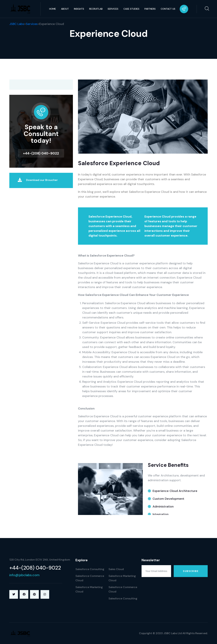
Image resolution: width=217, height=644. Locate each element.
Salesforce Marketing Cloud (89, 589)
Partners (150, 9)
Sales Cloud (116, 569)
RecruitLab (96, 9)
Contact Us (168, 9)
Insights (79, 9)
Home (53, 9)
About (65, 9)
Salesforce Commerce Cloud (90, 578)
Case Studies (131, 9)
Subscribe (191, 571)
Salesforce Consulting (90, 569)
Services (113, 9)
